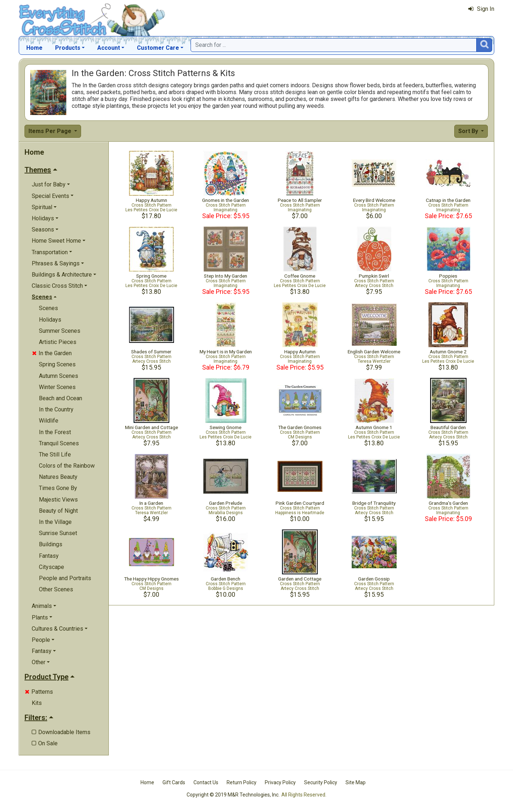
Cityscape (52, 567)
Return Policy (242, 782)
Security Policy (321, 782)
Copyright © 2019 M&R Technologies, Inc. (233, 795)
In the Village (55, 522)
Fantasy (49, 556)
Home (34, 48)
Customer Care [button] (158, 48)
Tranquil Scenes (59, 443)
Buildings (51, 544)
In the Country (56, 409)
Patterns (39, 692)
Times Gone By (58, 488)
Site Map (356, 782)
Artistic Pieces (58, 342)
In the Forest (55, 432)
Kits (37, 703)
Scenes (48, 308)
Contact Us (206, 782)
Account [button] (109, 48)
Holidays (50, 320)
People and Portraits (65, 578)
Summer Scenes (60, 331)
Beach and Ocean (61, 398)
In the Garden (52, 353)
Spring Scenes (57, 364)
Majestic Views (58, 500)
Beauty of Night (58, 511)
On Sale (45, 743)
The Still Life (55, 454)
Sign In (481, 9)
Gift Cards (174, 782)
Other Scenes (56, 589)
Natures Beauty (58, 477)
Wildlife (49, 421)
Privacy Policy (280, 782)
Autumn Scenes (59, 376)
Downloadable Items (61, 732)
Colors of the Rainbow (67, 466)
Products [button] (68, 48)
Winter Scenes (57, 387)
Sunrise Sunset (58, 533)
